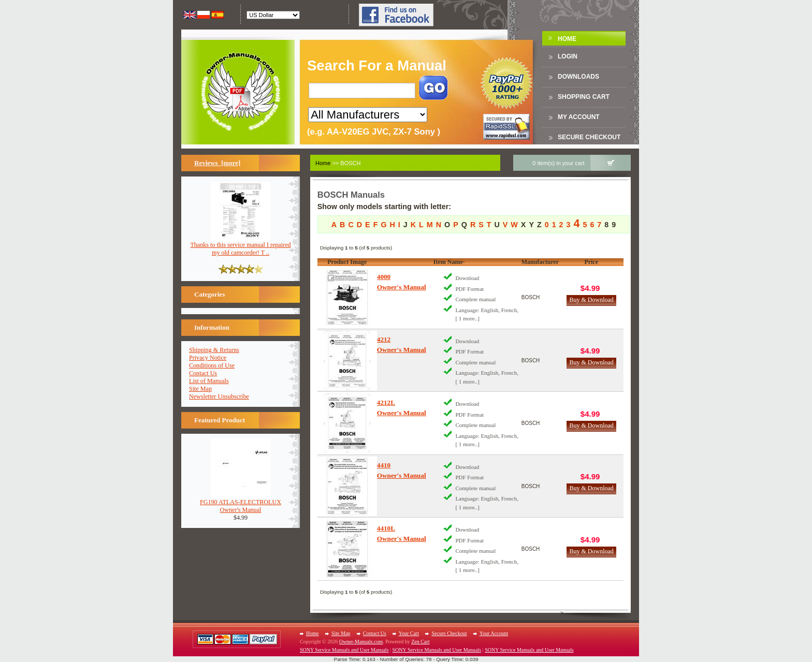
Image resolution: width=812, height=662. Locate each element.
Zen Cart (420, 642)
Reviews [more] (217, 163)
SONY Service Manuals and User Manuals (344, 650)
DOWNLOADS (578, 77)
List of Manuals (209, 381)
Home (567, 39)
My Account (579, 117)
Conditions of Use (212, 365)
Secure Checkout (589, 137)
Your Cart (409, 633)
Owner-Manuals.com (361, 642)
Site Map (200, 389)
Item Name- (449, 262)
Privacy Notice (208, 358)
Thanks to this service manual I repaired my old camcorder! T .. (240, 246)
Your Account (494, 633)
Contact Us (203, 373)
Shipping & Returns (214, 350)
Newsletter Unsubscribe (219, 396)
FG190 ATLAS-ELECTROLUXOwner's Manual (241, 503)
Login (568, 56)
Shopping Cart (584, 97)
